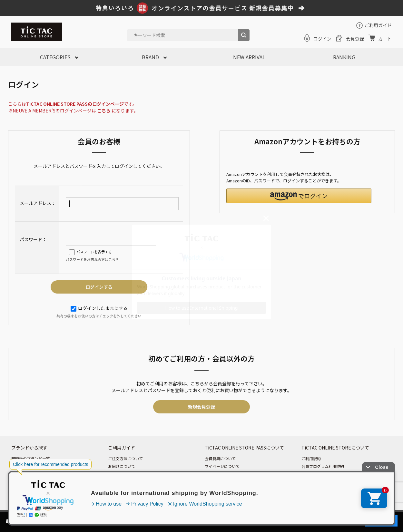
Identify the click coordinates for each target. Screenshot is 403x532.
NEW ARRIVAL (249, 57)
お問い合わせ (120, 497)
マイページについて (222, 466)
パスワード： (33, 239)
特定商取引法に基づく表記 (325, 482)
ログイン (322, 39)
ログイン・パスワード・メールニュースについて (247, 474)
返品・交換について (125, 482)
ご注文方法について (125, 458)
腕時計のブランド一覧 (31, 458)
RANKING (344, 57)
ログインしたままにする (99, 308)
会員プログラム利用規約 (323, 466)
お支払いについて (123, 474)
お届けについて (122, 466)
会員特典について (220, 458)
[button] (299, 196)
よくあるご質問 (122, 489)
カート (385, 39)
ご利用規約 (311, 458)
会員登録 (355, 39)
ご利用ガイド (378, 25)
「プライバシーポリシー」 (284, 521)
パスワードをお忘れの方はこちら (92, 259)
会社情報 (309, 489)
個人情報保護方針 (317, 474)
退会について (216, 489)
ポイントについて (220, 482)
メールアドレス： (38, 203)
